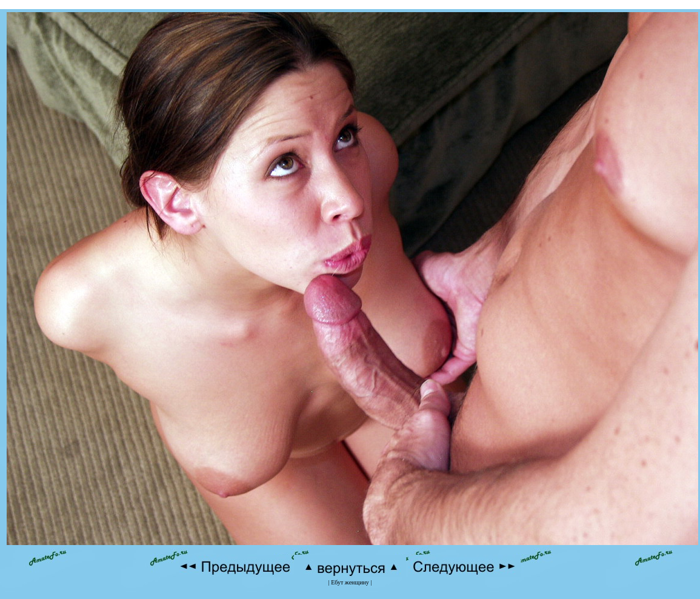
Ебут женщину (350, 582)
